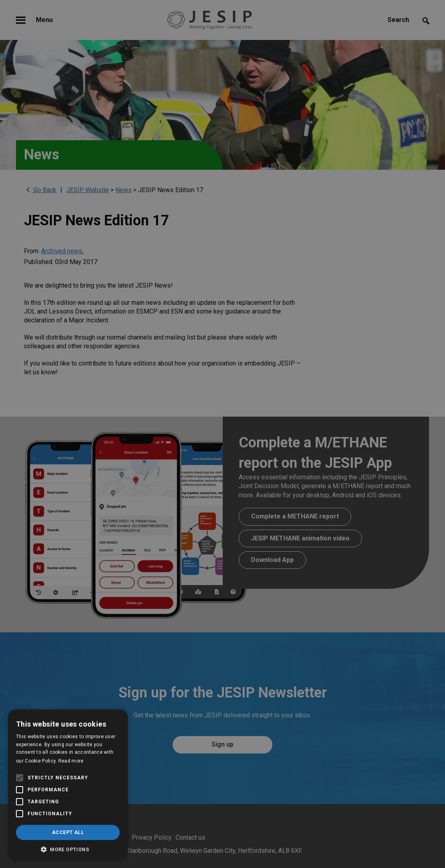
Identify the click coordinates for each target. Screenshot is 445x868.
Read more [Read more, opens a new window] (71, 761)
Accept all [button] (68, 832)
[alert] (222, 434)
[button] (68, 849)
